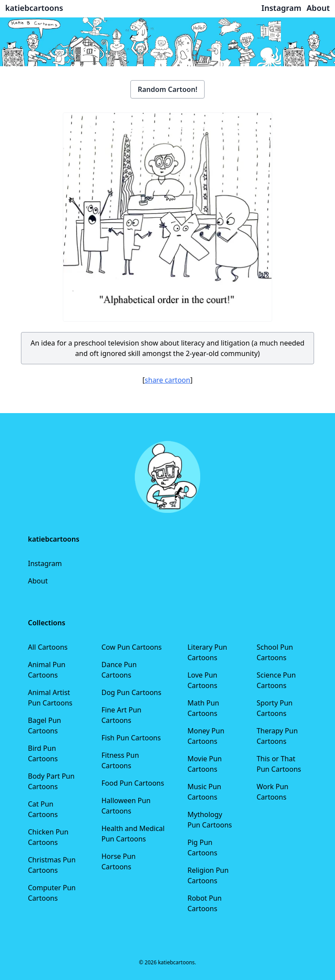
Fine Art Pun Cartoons (122, 715)
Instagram (45, 563)
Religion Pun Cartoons (208, 875)
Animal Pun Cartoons (47, 670)
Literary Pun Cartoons (207, 652)
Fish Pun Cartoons (131, 738)
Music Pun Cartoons (205, 792)
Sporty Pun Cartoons (274, 708)
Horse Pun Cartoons (119, 861)
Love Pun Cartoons (203, 680)
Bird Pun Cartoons (43, 753)
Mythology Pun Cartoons (210, 820)
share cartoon (167, 380)
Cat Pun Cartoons (43, 809)
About (38, 581)
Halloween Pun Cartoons (126, 806)
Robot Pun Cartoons (205, 903)
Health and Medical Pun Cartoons (133, 834)
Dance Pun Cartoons (119, 670)
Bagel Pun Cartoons (44, 726)
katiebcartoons (34, 8)
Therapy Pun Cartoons (277, 736)
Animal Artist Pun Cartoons (50, 698)
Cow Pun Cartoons (132, 647)
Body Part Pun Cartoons (51, 781)
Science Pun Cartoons (276, 680)
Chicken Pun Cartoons (48, 837)
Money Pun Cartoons (206, 736)
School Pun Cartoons (275, 652)
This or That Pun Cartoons (279, 764)
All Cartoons (48, 647)
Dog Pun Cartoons (132, 692)
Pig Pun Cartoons (202, 848)
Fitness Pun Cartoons (120, 760)
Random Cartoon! (168, 89)
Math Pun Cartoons (203, 708)
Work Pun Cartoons (272, 792)
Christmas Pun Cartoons (52, 865)
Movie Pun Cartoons (205, 764)
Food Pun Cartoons (133, 783)
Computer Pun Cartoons (52, 893)
